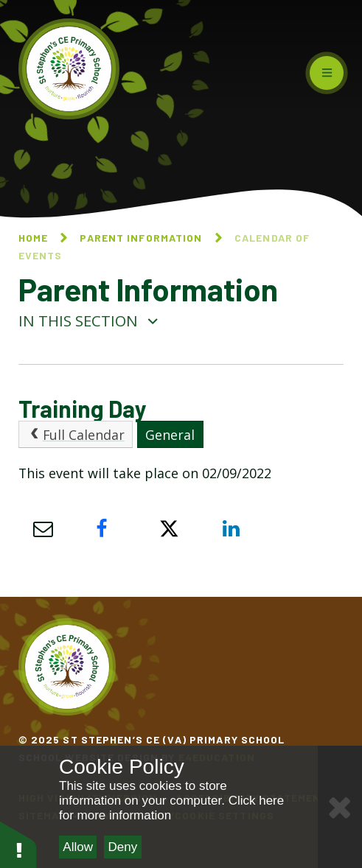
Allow (78, 847)
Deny (123, 847)
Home (33, 238)
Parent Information (141, 238)
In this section (89, 321)
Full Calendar (75, 435)
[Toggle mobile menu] (327, 73)
